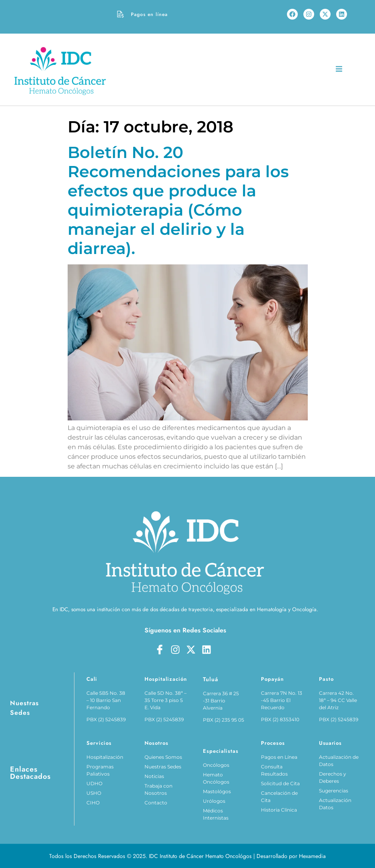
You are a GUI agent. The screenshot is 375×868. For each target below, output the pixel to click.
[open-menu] (339, 70)
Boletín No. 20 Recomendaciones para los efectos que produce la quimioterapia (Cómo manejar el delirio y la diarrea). (178, 200)
